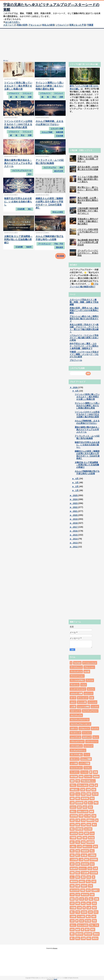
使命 (61, 168)
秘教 (78, 903)
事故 (72, 829)
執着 (81, 833)
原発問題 (74, 816)
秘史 (83, 903)
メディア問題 (84, 763)
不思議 (73, 908)
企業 (72, 803)
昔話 (78, 873)
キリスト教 (82, 702)
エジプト (91, 689)
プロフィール (76, 360)
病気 (94, 903)
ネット (96, 737)
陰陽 (72, 781)
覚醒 (72, 798)
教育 (79, 807)
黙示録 (88, 921)
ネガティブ (87, 737)
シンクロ (95, 707)
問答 (94, 921)
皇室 (72, 820)
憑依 (89, 938)
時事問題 (79, 829)
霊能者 (96, 934)
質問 (87, 833)
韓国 (92, 798)
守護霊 (90, 25)
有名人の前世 (48, 25)
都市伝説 (85, 895)
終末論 (91, 838)
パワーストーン (92, 741)
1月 (77, 490)
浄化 (78, 842)
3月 (77, 483)
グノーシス (92, 702)
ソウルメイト (62, 25)
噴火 (72, 912)
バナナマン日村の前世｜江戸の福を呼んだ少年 (88, 232)
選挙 (83, 877)
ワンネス (84, 772)
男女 (23, 97)
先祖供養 (94, 873)
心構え (73, 846)
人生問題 (74, 860)
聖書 (72, 873)
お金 (92, 698)
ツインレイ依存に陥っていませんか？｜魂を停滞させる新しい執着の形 (18, 86)
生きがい (83, 868)
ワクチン (88, 768)
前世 (89, 877)
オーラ (73, 698)
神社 (72, 851)
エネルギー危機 (57, 129)
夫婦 (79, 908)
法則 (90, 912)
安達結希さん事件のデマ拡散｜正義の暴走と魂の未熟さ (88, 221)
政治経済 (74, 868)
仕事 (83, 825)
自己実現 (88, 829)
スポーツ (74, 728)
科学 (72, 794)
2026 (76, 387)
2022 (76, 507)
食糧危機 (59, 132)
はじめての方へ (12, 22)
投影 (92, 895)
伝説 (78, 895)
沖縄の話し (75, 790)
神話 (72, 855)
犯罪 (72, 903)
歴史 (78, 938)
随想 (87, 860)
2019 (76, 519)
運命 (92, 785)
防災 (96, 912)
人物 (81, 860)
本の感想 (81, 916)
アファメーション (77, 676)
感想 (78, 798)
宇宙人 (73, 785)
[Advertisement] (52, 44)
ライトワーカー (76, 768)
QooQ (55, 979)
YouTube (77, 663)
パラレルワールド (77, 741)
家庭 (94, 790)
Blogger (55, 948)
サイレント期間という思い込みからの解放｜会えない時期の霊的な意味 (50, 86)
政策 (78, 864)
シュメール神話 (83, 707)
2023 (76, 503)
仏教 (89, 908)
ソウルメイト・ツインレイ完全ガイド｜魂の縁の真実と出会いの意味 (84, 338)
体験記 (82, 881)
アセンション (35, 25)
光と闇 (87, 816)
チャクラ (95, 728)
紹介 (30, 174)
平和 (78, 912)
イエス (84, 685)
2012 (76, 547)
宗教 (85, 838)
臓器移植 (74, 881)
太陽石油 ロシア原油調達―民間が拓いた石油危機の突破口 (18, 239)
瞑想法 (95, 938)
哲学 (88, 890)
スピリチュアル (50, 168)
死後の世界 (22, 25)
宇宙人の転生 (83, 785)
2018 (76, 523)
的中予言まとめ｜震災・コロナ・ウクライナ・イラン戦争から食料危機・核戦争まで (84, 346)
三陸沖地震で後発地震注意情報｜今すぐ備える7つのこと (88, 211)
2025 (76, 495)
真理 (95, 846)
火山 (78, 794)
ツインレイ (27, 93)
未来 (72, 921)
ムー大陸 (74, 763)
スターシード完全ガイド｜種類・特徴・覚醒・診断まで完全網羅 (84, 302)
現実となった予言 (78, 25)
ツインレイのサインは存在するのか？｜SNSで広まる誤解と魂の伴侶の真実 (18, 124)
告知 (83, 820)
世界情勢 (94, 860)
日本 (82, 899)
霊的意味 (79, 934)
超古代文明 (59, 171)
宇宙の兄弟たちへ (88, 781)
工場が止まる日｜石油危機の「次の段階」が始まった (88, 159)
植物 (83, 842)
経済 (85, 807)
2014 (76, 539)
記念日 (73, 807)
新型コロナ (87, 846)
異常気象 (74, 777)
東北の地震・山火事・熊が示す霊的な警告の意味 (88, 200)
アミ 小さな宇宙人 (77, 680)
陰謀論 (96, 777)
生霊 (95, 868)
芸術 (90, 807)
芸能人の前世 (83, 811)
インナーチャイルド (78, 689)
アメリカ (90, 680)
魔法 (88, 916)
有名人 (73, 925)
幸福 (94, 816)
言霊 (81, 816)
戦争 (78, 877)
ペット (87, 755)
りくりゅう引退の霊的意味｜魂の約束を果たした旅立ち (88, 179)
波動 (97, 899)
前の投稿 (60, 256)
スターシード (9, 25)
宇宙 (78, 781)
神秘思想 (85, 851)
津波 (83, 890)
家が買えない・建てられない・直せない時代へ (88, 190)
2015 (76, 535)
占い (72, 877)
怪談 (83, 794)
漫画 (94, 916)
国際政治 (90, 820)
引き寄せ (88, 777)
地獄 (72, 886)
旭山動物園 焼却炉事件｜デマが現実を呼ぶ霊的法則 (88, 242)
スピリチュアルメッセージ (80, 724)
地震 (78, 886)
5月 (77, 391)
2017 (76, 527)
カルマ (73, 702)
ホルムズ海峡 (47, 132)
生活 (90, 868)
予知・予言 (59, 244)
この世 (73, 707)
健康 (92, 811)
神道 (78, 851)
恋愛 (30, 97)
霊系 (93, 930)
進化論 (84, 855)
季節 (96, 803)
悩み (91, 899)
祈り (90, 803)
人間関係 (92, 855)
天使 (72, 895)
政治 (92, 864)
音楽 (83, 790)
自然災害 (74, 833)
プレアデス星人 (76, 755)
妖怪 (72, 930)
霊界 (87, 930)
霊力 (72, 938)
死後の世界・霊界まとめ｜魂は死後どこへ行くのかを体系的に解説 (84, 310)
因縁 (81, 777)
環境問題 (85, 798)
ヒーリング (88, 746)
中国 (90, 886)
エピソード (88, 693)
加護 (88, 790)
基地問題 (79, 803)
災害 (72, 825)
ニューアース (75, 737)
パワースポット (76, 746)
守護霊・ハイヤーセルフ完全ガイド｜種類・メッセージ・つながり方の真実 (84, 354)
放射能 (84, 912)
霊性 (72, 934)
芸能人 (73, 811)
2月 (77, 486)
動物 (72, 899)
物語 (94, 908)
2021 (76, 511)
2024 (76, 499)
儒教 (79, 838)
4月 (77, 479)
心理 (79, 846)
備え (30, 209)
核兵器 (95, 794)
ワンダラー (75, 772)
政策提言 (85, 864)
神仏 (92, 851)
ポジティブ (75, 759)
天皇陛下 (95, 890)
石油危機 (59, 136)
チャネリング (75, 733)
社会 (92, 833)
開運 (89, 794)
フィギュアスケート (78, 750)
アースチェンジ (44, 244)
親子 (78, 855)
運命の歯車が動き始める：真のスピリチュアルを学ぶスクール (18, 163)
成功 (72, 864)
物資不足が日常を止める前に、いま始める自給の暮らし (18, 202)
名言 (82, 921)
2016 (76, 531)
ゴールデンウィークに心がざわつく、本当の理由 (88, 253)
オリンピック (83, 698)
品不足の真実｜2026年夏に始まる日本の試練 (88, 168)
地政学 (29, 247)
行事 (78, 820)
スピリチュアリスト (90, 711)
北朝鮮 (73, 916)
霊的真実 (59, 247)
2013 (76, 543)
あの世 (87, 672)
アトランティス (76, 672)
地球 (94, 881)
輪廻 (78, 930)
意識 (95, 772)
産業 (78, 825)
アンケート (75, 685)
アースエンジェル (90, 663)
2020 (76, 515)
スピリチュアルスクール (22, 171)
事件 (94, 825)
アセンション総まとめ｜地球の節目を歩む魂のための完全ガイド (84, 319)
